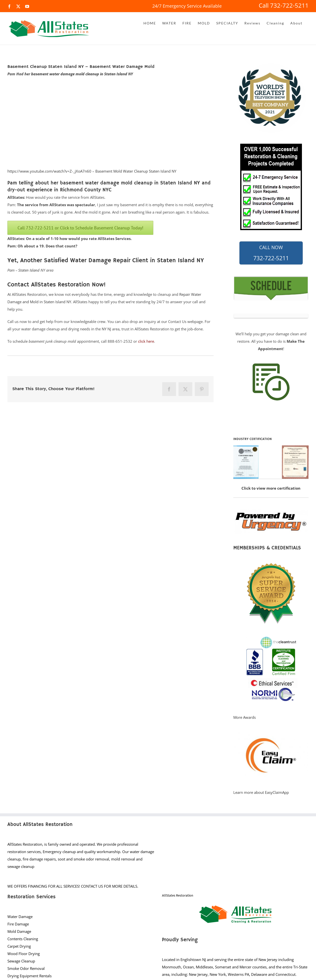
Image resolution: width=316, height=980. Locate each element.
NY (104, 329)
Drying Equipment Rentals (30, 976)
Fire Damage (18, 924)
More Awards (245, 717)
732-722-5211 (271, 253)
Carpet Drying (19, 946)
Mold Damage (19, 931)
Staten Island (29, 270)
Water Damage (20, 917)
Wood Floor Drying (24, 954)
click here (146, 341)
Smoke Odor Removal (26, 968)
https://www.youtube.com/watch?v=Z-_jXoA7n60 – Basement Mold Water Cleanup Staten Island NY (92, 171)
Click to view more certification (271, 488)
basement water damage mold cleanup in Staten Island (79, 74)
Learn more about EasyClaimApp (261, 792)
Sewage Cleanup (21, 961)
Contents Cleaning (23, 939)
